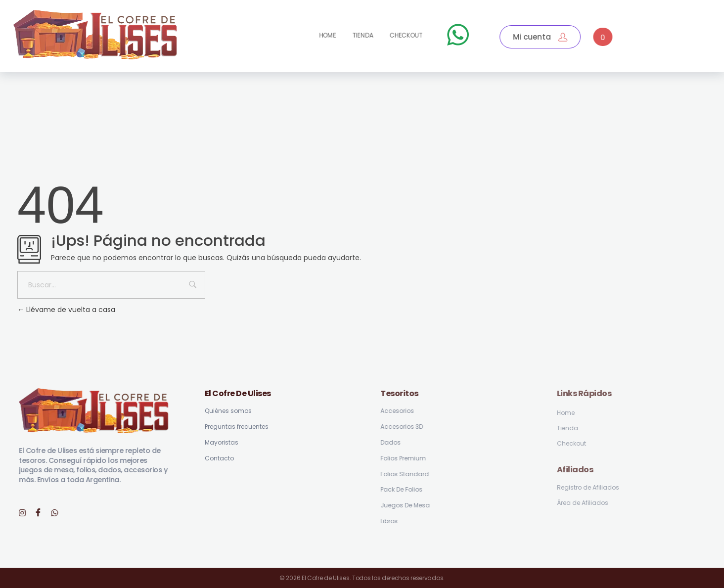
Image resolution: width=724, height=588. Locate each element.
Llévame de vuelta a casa (66, 310)
